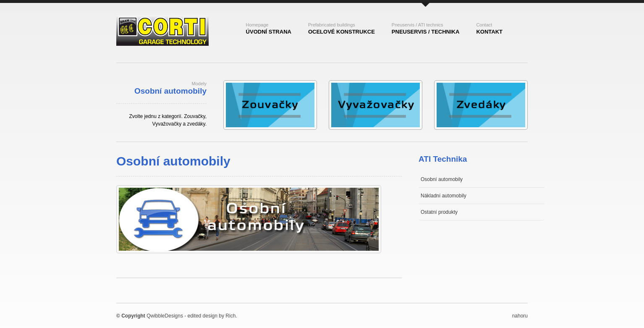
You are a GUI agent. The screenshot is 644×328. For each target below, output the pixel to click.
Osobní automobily (442, 179)
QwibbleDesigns (165, 316)
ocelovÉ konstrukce (342, 29)
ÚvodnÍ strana (269, 29)
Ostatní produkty (439, 212)
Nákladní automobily (444, 196)
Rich (230, 316)
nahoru (520, 316)
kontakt (489, 29)
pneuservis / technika (426, 29)
